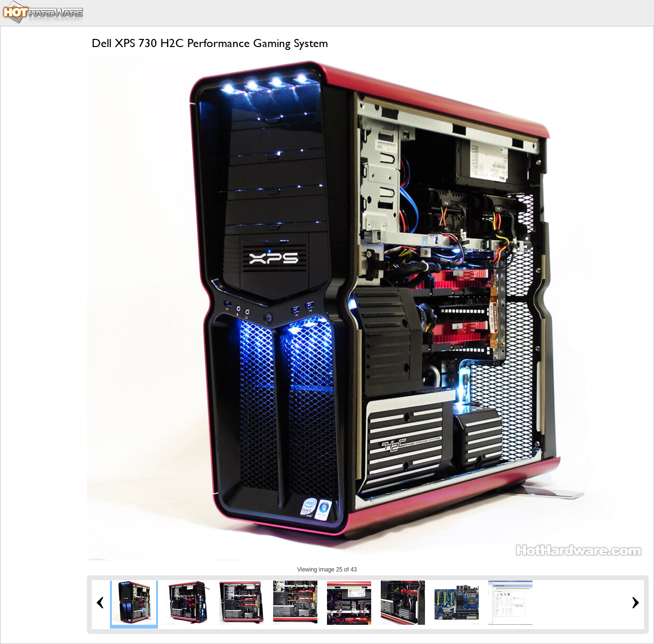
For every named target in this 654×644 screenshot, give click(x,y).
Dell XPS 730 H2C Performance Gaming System (210, 43)
